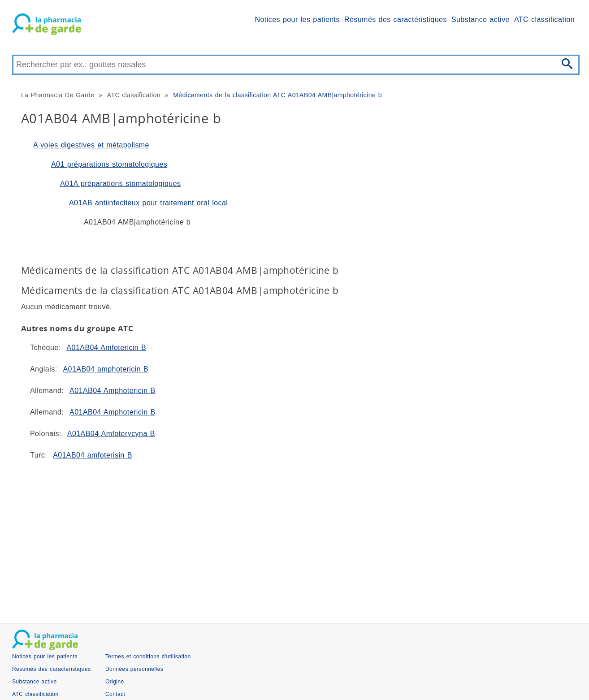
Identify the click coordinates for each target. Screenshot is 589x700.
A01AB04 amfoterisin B (93, 455)
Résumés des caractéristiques (396, 19)
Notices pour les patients (297, 19)
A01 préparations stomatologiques (109, 164)
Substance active (481, 19)
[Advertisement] (281, 538)
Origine (115, 682)
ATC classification (544, 19)
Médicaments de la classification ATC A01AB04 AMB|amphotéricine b (277, 95)
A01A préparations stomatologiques (120, 184)
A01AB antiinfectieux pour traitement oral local (148, 203)
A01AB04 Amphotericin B (113, 391)
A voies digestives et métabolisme (91, 145)
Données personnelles (134, 669)
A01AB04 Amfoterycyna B (111, 434)
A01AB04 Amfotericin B (106, 348)
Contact (115, 694)
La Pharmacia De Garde (58, 95)
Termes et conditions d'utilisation (148, 657)
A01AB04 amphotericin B (106, 369)
